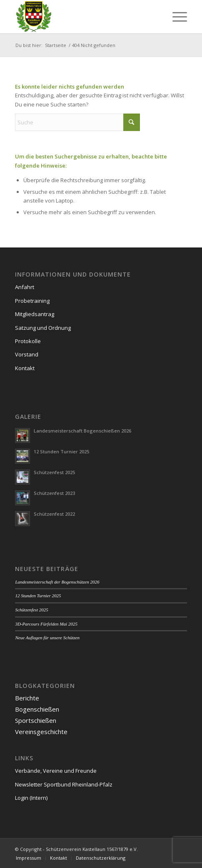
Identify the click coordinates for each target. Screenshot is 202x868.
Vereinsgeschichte (41, 732)
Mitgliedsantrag (35, 314)
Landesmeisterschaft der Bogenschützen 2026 (57, 582)
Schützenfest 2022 (54, 514)
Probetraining (32, 301)
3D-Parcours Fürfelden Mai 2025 (46, 624)
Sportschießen (36, 720)
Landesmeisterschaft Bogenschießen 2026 (82, 431)
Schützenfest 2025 (54, 472)
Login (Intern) (31, 798)
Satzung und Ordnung (43, 328)
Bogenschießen (37, 709)
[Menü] (176, 17)
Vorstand (27, 354)
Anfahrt (25, 287)
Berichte (27, 698)
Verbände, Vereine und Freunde (56, 771)
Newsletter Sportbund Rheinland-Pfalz (64, 784)
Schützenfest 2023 (54, 493)
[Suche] (77, 122)
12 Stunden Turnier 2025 (61, 451)
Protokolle (28, 341)
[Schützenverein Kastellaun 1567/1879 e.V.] (84, 17)
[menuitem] (176, 17)
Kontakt (25, 368)
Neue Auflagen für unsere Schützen (47, 638)
